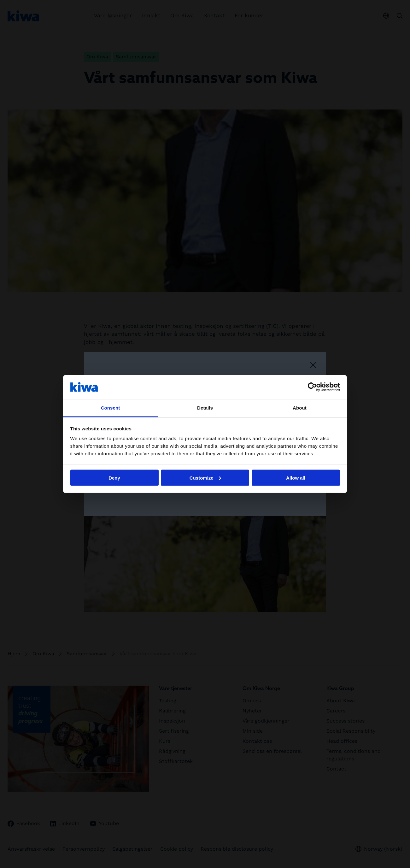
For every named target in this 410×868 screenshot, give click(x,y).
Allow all (296, 478)
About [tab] (300, 408)
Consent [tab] (111, 408)
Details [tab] (205, 408)
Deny (114, 478)
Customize (205, 478)
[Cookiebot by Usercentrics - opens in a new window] (312, 387)
